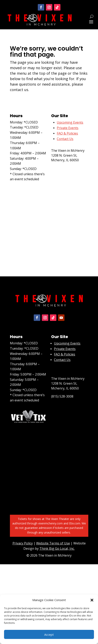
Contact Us (62, 360)
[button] (92, 600)
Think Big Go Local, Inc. (57, 549)
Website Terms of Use (53, 543)
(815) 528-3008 (62, 168)
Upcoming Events (67, 343)
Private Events (68, 128)
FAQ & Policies (67, 133)
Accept (49, 634)
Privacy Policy (23, 543)
